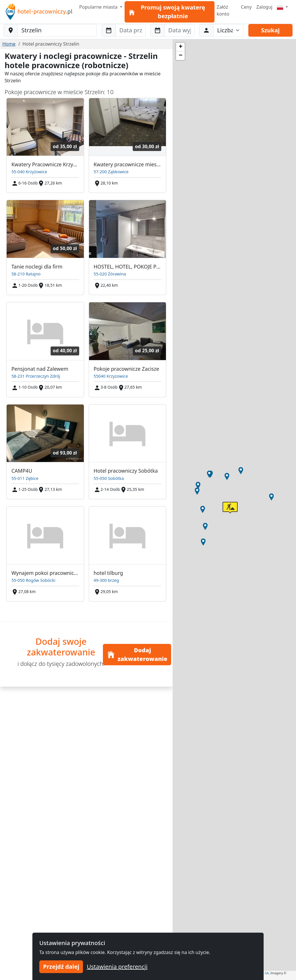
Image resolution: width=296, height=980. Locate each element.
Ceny (246, 7)
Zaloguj (264, 7)
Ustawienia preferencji (117, 967)
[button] (203, 542)
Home (9, 44)
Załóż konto (223, 10)
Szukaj (270, 30)
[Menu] (282, 7)
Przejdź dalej (61, 967)
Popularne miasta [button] (99, 7)
